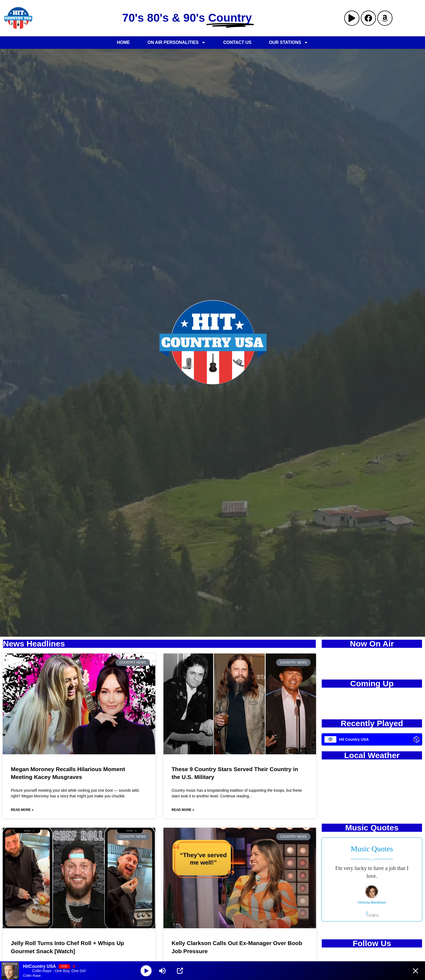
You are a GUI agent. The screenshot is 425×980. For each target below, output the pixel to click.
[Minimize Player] (416, 971)
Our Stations (289, 43)
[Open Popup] (180, 971)
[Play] (146, 971)
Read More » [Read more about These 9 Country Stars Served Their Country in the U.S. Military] (183, 810)
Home (123, 42)
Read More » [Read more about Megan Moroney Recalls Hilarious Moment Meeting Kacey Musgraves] (22, 810)
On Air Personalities (177, 43)
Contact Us (237, 42)
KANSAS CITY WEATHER (372, 785)
